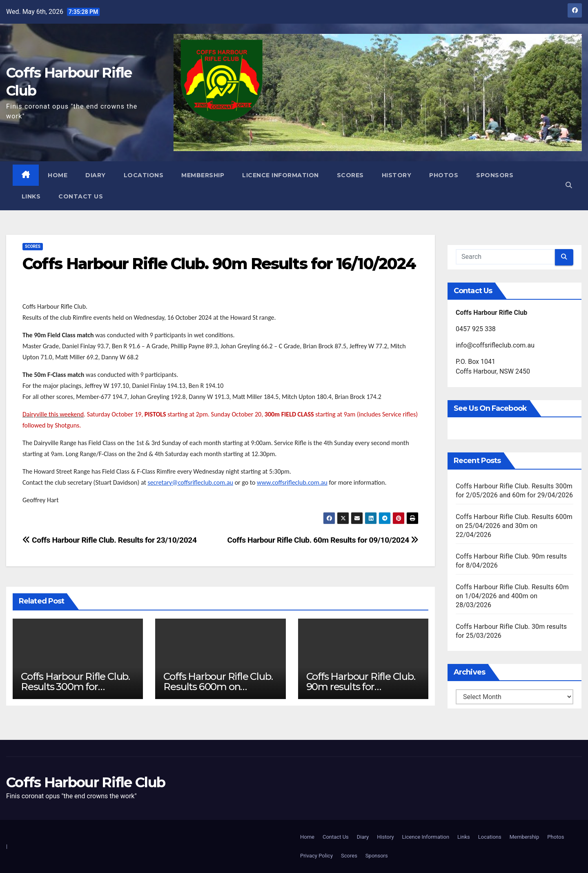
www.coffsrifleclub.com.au (292, 482)
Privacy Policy (316, 856)
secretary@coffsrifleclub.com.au (190, 482)
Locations (144, 175)
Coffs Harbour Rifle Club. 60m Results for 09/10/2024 (323, 540)
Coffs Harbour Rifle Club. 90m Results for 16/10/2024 (219, 264)
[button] (569, 186)
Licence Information (281, 175)
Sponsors (495, 175)
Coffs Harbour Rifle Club (86, 782)
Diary (96, 175)
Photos (444, 175)
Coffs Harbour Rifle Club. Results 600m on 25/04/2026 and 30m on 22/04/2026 (514, 526)
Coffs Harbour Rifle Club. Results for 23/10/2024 (110, 540)
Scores (350, 175)
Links (31, 196)
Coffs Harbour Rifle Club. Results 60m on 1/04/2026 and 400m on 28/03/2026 (512, 596)
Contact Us (81, 196)
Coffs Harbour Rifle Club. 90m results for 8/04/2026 (361, 687)
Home (58, 175)
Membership (203, 175)
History (397, 175)
